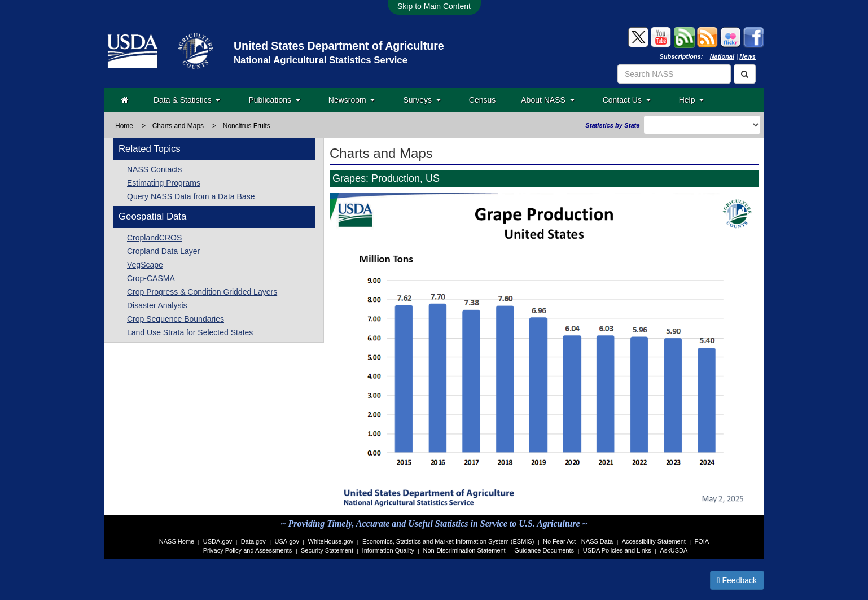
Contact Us (627, 100)
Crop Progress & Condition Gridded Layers (202, 292)
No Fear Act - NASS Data (578, 541)
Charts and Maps (178, 126)
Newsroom (352, 100)
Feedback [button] (737, 580)
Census (482, 100)
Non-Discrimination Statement (464, 550)
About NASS (547, 100)
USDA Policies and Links (617, 550)
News (748, 56)
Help (692, 100)
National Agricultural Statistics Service (321, 60)
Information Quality (388, 550)
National (722, 56)
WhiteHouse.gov (331, 541)
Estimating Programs (164, 183)
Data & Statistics (187, 100)
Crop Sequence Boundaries (176, 319)
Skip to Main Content (434, 6)
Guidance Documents (544, 550)
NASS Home (177, 541)
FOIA (702, 541)
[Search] (745, 74)
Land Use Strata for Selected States (190, 332)
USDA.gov (218, 541)
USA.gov (287, 541)
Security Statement (327, 550)
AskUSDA (674, 550)
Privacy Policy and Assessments (248, 550)
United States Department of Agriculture (339, 46)
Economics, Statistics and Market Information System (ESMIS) (448, 541)
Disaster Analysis (157, 305)
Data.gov (253, 541)
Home (124, 126)
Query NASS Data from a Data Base (191, 196)
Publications (274, 100)
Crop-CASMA (151, 278)
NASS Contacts (154, 169)
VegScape (145, 265)
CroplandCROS (154, 238)
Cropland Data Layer (163, 251)
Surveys (422, 100)
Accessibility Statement (654, 541)
